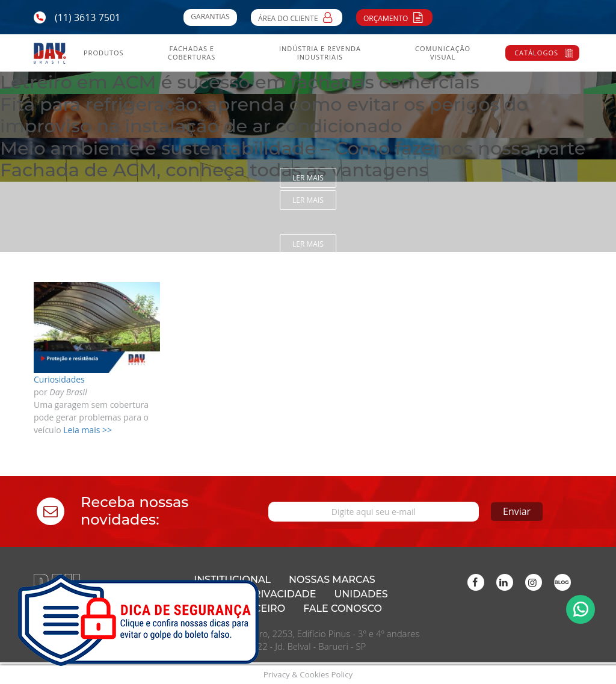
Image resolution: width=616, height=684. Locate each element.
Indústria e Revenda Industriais (320, 53)
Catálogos (536, 53)
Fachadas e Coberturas (192, 53)
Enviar (517, 511)
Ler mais (308, 178)
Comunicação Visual (443, 53)
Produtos (104, 53)
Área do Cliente (297, 17)
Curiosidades (59, 379)
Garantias (210, 17)
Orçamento (394, 17)
